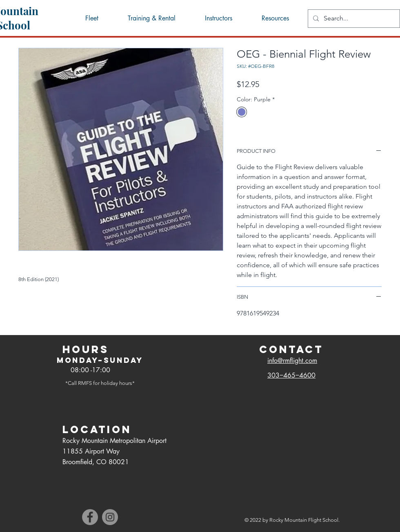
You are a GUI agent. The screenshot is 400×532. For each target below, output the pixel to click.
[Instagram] (110, 517)
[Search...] (353, 19)
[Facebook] (90, 517)
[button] (275, 18)
